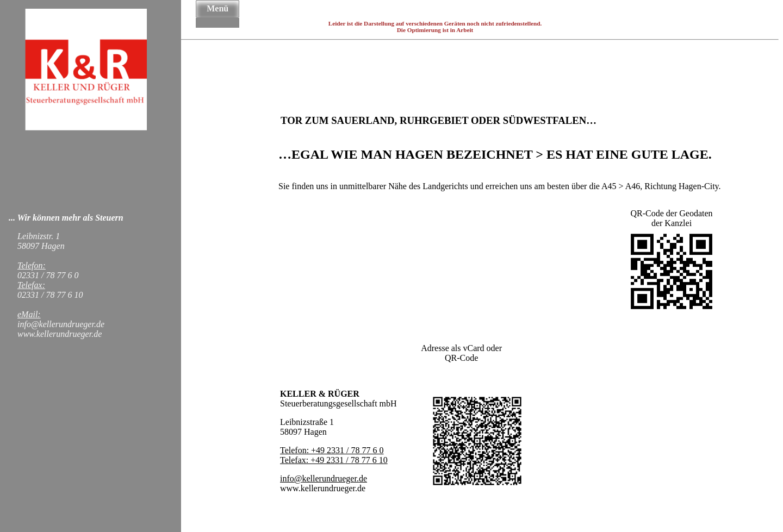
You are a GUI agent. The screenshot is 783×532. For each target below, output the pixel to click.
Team (217, 21)
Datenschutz (217, 26)
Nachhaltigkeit (217, 22)
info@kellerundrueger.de (324, 478)
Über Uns (217, 20)
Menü (217, 8)
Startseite (217, 18)
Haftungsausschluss (217, 25)
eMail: (29, 314)
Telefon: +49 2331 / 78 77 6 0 (332, 450)
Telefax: (31, 285)
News (217, 23)
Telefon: (32, 265)
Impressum (217, 27)
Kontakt (217, 24)
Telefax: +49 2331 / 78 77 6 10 (334, 460)
